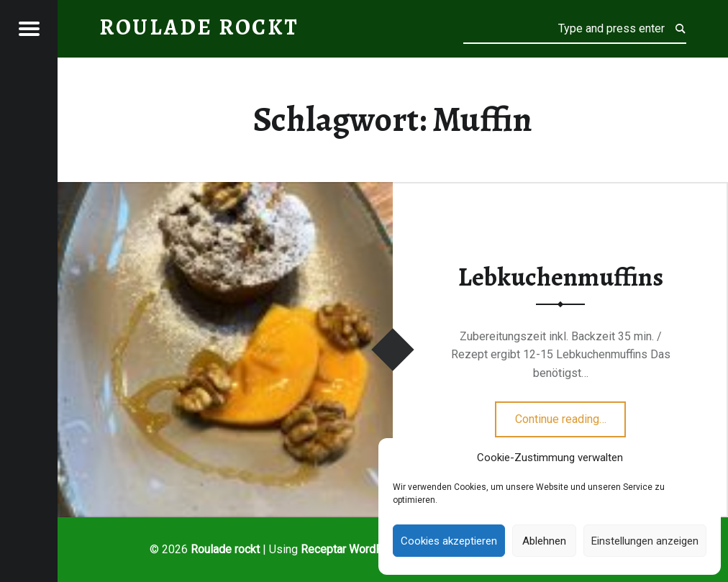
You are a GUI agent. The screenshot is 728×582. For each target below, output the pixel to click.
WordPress (378, 549)
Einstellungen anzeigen (645, 541)
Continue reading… (571, 414)
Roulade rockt (225, 549)
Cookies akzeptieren (449, 541)
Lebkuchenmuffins (561, 277)
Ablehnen (544, 541)
